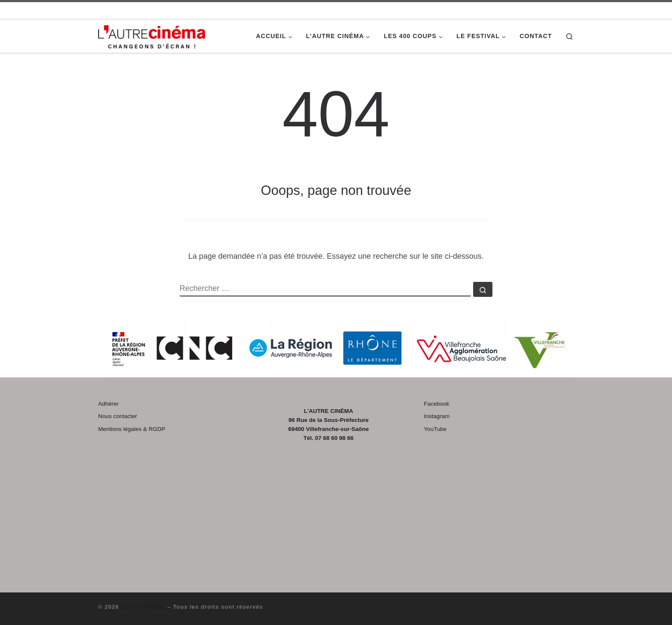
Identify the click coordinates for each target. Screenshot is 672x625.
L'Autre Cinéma (143, 607)
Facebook (436, 404)
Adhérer (108, 404)
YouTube (435, 429)
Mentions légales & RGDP (132, 429)
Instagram (437, 416)
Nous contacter (118, 416)
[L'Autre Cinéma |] (152, 35)
